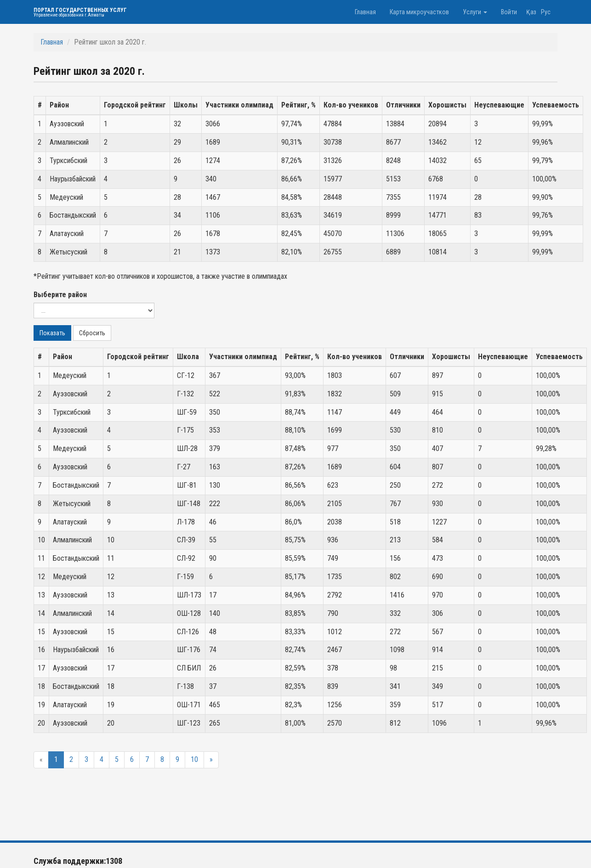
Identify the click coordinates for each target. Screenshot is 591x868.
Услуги (475, 12)
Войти (509, 12)
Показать (52, 333)
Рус (546, 12)
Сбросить (92, 333)
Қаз (531, 12)
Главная (365, 12)
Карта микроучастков (419, 12)
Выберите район (60, 295)
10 (194, 759)
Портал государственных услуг (80, 12)
